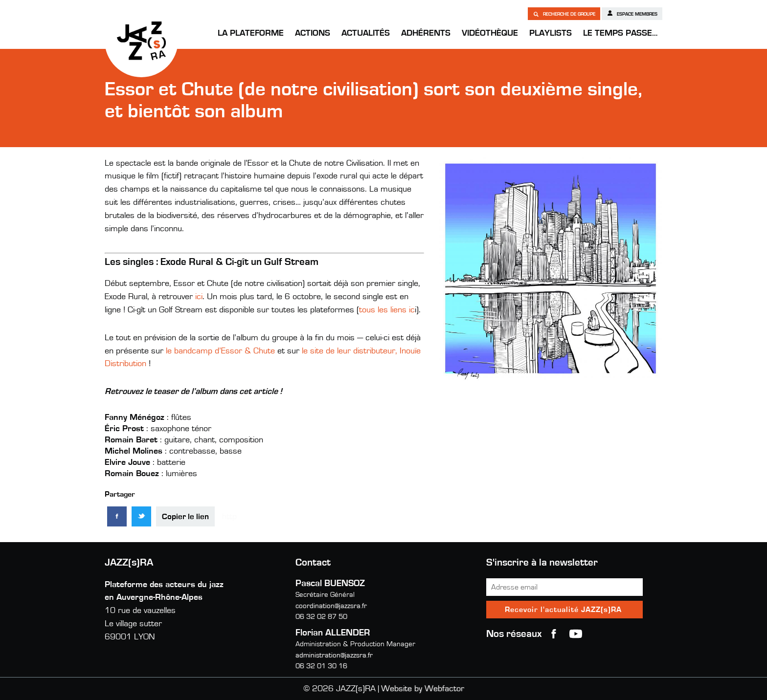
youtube (576, 634)
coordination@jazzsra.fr (331, 606)
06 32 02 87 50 (321, 617)
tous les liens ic (387, 310)
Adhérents (426, 33)
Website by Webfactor (423, 689)
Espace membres (632, 13)
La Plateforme (251, 33)
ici (199, 297)
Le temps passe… (620, 33)
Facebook (554, 634)
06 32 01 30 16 (321, 666)
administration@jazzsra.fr (334, 655)
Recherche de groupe (564, 14)
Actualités (366, 33)
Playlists (551, 33)
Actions (313, 33)
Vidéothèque (490, 33)
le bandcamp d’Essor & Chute (220, 351)
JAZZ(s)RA (141, 41)
